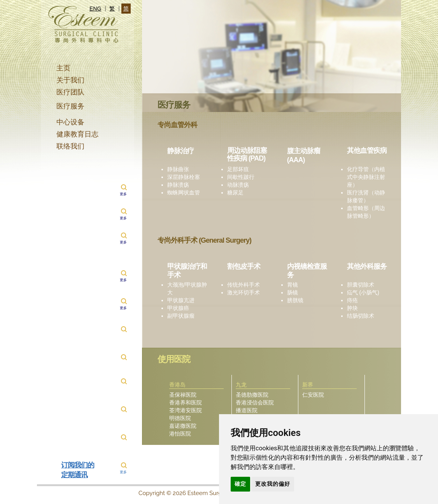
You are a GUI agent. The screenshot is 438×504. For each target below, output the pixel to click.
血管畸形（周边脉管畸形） (366, 212)
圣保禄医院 (183, 395)
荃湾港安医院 (186, 410)
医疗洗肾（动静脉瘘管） (366, 196)
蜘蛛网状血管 (184, 192)
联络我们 (70, 146)
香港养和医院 (186, 402)
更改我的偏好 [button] (273, 484)
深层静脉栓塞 (184, 177)
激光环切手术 (244, 292)
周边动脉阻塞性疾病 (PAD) (247, 154)
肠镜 (293, 292)
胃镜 (293, 285)
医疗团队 (70, 92)
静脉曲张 (178, 169)
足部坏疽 (238, 169)
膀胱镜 (295, 300)
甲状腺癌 (178, 308)
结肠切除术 (361, 316)
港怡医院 (180, 434)
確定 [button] (240, 484)
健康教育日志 (77, 134)
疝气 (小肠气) (363, 292)
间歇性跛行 (241, 177)
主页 (63, 68)
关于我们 (70, 80)
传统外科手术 (244, 285)
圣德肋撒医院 (252, 395)
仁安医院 (313, 395)
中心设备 (70, 122)
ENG (95, 9)
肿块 (352, 308)
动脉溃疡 (238, 185)
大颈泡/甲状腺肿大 (187, 289)
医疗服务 (70, 106)
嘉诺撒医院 (183, 426)
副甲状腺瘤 (181, 316)
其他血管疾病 (367, 150)
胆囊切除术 (361, 285)
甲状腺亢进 (181, 300)
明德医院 (180, 418)
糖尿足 (235, 192)
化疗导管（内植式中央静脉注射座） (366, 177)
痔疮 (352, 300)
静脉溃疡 (178, 185)
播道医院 (247, 410)
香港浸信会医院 (255, 402)
